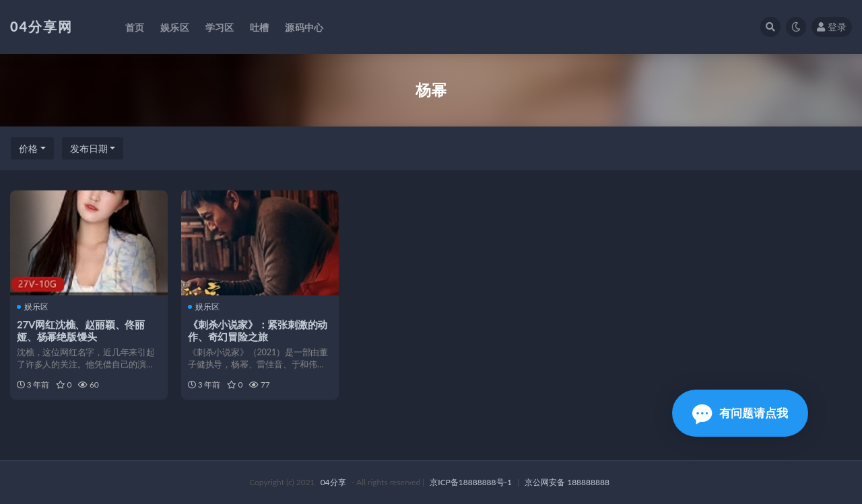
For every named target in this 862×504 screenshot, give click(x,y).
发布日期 (89, 148)
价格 (28, 148)
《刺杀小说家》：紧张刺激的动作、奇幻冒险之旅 (258, 330)
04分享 (333, 482)
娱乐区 (33, 307)
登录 (832, 27)
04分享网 (41, 26)
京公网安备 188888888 (567, 482)
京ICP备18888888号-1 (471, 482)
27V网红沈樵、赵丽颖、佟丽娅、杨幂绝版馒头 (81, 330)
